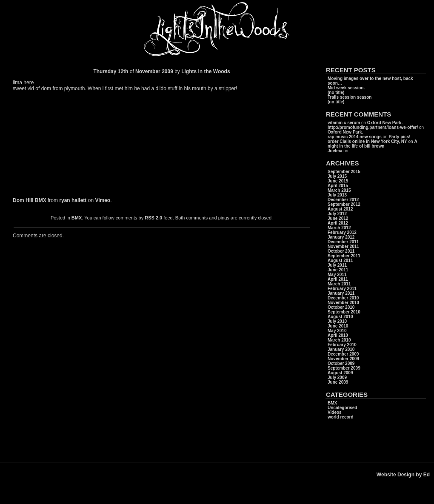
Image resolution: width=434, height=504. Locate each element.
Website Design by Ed (403, 475)
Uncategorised (342, 408)
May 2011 (337, 275)
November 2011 (343, 246)
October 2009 (341, 363)
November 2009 (343, 359)
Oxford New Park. (385, 123)
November (148, 71)
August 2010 (340, 317)
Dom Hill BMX (30, 200)
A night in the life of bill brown (372, 144)
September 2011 (344, 256)
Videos (335, 412)
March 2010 (339, 340)
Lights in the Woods (206, 71)
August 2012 (340, 209)
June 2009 (338, 382)
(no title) (336, 93)
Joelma (335, 151)
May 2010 (337, 331)
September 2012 (344, 204)
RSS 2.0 (153, 218)
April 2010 (338, 335)
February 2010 (342, 345)
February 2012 (342, 232)
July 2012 (337, 214)
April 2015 (338, 186)
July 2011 (337, 265)
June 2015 (338, 181)
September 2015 (344, 172)
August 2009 (340, 373)
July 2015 (337, 176)
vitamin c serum (344, 123)
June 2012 (338, 218)
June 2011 (338, 270)
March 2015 (339, 190)
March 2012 (339, 228)
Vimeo (103, 200)
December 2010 (343, 298)
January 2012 (341, 237)
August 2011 (340, 261)
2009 (168, 71)
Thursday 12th (111, 71)
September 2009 (344, 368)
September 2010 (344, 312)
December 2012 (343, 200)
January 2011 (341, 293)
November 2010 (343, 303)
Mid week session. (346, 88)
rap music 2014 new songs (355, 137)
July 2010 (337, 321)
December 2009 (343, 354)
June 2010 (338, 326)
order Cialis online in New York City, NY (367, 141)
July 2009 (337, 377)
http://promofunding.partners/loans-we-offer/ (373, 127)
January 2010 (341, 349)
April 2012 (338, 223)
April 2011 (338, 279)
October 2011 (341, 251)
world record (341, 417)
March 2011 (339, 284)
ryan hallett (73, 200)
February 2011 (342, 289)
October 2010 (341, 307)
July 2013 (337, 195)
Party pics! (399, 137)
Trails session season (350, 97)
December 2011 (343, 242)
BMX (77, 218)
